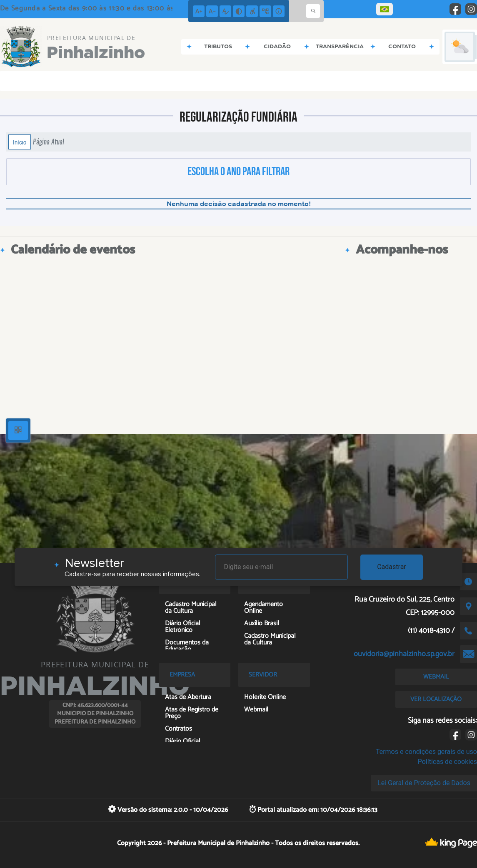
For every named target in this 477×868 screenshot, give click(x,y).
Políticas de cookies (447, 762)
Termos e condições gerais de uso (426, 752)
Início (20, 142)
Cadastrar (392, 567)
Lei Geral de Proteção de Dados (424, 783)
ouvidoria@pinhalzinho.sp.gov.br (404, 654)
